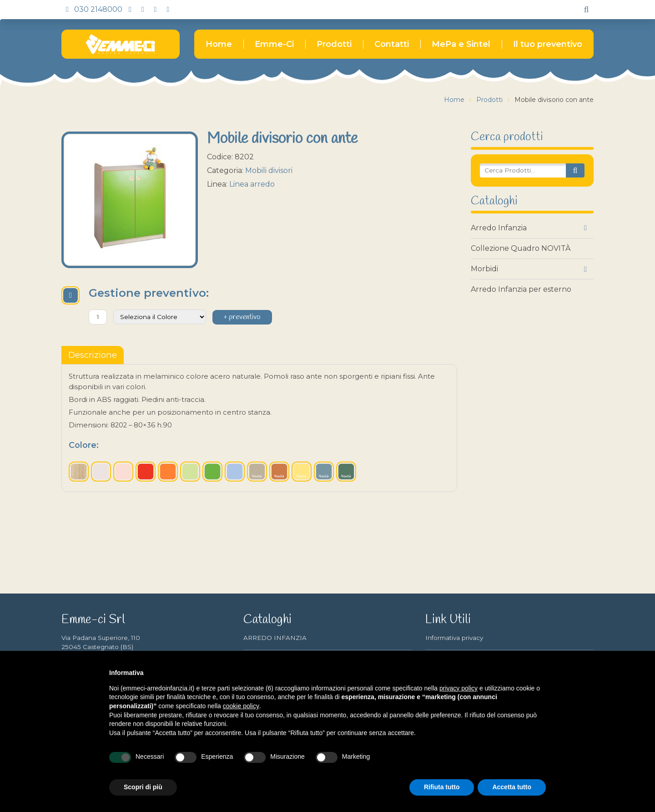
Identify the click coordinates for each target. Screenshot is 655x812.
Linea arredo (252, 184)
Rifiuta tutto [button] (442, 787)
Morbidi (484, 269)
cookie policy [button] (241, 706)
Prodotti (334, 44)
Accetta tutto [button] (512, 787)
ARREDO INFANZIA (275, 638)
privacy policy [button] (458, 688)
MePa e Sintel (461, 44)
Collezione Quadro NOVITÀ (521, 248)
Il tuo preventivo (548, 44)
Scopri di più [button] (143, 787)
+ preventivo (242, 317)
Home (219, 44)
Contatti (392, 44)
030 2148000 (92, 9)
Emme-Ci (274, 44)
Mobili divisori (269, 170)
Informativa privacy (454, 638)
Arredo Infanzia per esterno (521, 289)
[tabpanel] (259, 428)
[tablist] (93, 355)
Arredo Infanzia (499, 228)
